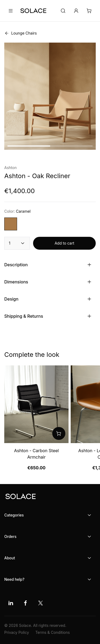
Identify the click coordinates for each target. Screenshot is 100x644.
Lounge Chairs (21, 33)
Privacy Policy (17, 632)
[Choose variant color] (11, 224)
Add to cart (65, 243)
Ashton (10, 168)
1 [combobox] (17, 243)
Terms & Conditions (53, 632)
